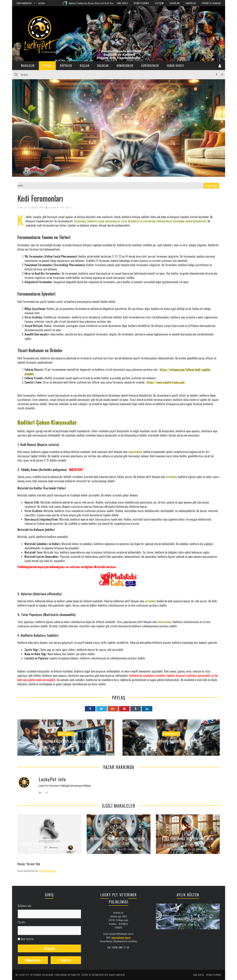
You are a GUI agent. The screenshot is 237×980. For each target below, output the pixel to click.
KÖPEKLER (66, 66)
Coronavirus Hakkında (188, 919)
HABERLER (191, 3)
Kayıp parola (33, 960)
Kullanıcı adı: (25, 906)
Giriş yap (49, 948)
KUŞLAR (85, 66)
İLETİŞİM (159, 3)
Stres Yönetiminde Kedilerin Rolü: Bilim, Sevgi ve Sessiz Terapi (188, 841)
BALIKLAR (103, 66)
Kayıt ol (66, 960)
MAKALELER (28, 66)
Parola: (21, 922)
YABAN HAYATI (175, 66)
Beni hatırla (27, 939)
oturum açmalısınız (47, 871)
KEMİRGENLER (125, 66)
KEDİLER (47, 66)
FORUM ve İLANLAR (211, 3)
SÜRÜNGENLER (150, 66)
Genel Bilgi (211, 186)
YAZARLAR (175, 3)
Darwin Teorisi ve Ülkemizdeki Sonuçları (49, 843)
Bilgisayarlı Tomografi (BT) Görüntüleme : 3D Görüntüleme (119, 841)
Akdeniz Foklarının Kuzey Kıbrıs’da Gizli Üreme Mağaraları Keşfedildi (112, 3)
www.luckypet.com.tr (121, 937)
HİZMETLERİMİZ (141, 3)
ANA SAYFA (122, 3)
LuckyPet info (57, 207)
